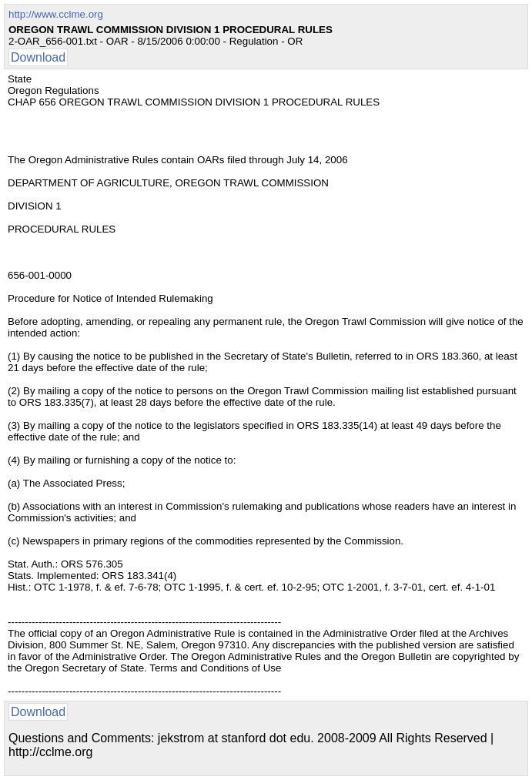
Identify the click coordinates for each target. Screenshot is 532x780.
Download (38, 57)
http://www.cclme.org (56, 14)
